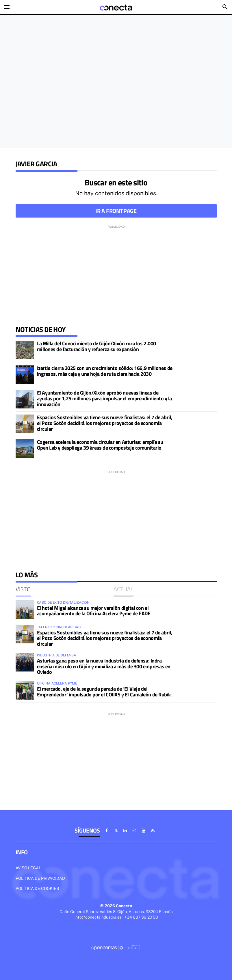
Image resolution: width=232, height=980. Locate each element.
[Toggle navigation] (7, 7)
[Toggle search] (225, 7)
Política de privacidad (40, 878)
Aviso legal (28, 868)
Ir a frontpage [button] (116, 211)
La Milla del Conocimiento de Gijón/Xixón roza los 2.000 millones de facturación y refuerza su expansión (96, 346)
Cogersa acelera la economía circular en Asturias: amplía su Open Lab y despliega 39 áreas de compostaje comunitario (100, 445)
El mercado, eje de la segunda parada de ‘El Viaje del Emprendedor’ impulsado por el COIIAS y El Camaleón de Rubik (104, 692)
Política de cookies (37, 888)
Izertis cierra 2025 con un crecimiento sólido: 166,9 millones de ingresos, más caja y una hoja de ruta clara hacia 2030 (105, 371)
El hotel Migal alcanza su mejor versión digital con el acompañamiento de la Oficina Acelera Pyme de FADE (94, 611)
